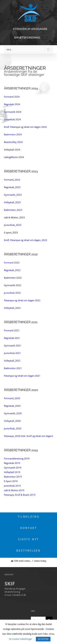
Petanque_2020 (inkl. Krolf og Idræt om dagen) (28, 436)
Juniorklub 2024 (12, 119)
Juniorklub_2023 (13, 225)
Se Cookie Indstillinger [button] (21, 639)
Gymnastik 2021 (13, 345)
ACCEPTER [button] (43, 639)
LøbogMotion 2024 (14, 157)
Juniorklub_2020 (13, 428)
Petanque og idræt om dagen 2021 (22, 376)
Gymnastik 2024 (13, 112)
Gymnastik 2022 (13, 285)
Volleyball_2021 (12, 361)
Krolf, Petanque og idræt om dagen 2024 (25, 127)
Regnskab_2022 (12, 270)
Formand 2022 (12, 263)
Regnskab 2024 (12, 104)
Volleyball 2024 (12, 150)
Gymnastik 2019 (13, 468)
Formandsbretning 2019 (17, 458)
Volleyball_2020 (12, 421)
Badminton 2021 (13, 368)
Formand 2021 (12, 330)
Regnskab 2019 (12, 463)
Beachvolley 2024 (13, 142)
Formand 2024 (12, 97)
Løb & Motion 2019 (14, 490)
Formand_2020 (12, 398)
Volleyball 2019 (12, 472)
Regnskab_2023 (12, 187)
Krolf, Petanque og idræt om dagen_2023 (26, 240)
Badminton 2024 (13, 134)
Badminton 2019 (13, 477)
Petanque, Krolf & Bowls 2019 (20, 495)
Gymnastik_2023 (13, 195)
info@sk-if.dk (19, 595)
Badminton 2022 (13, 278)
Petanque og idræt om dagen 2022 (22, 300)
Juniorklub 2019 (12, 486)
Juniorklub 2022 (12, 293)
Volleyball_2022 (12, 308)
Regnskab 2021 (12, 338)
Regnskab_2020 (12, 406)
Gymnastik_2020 (13, 413)
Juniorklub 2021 (12, 353)
